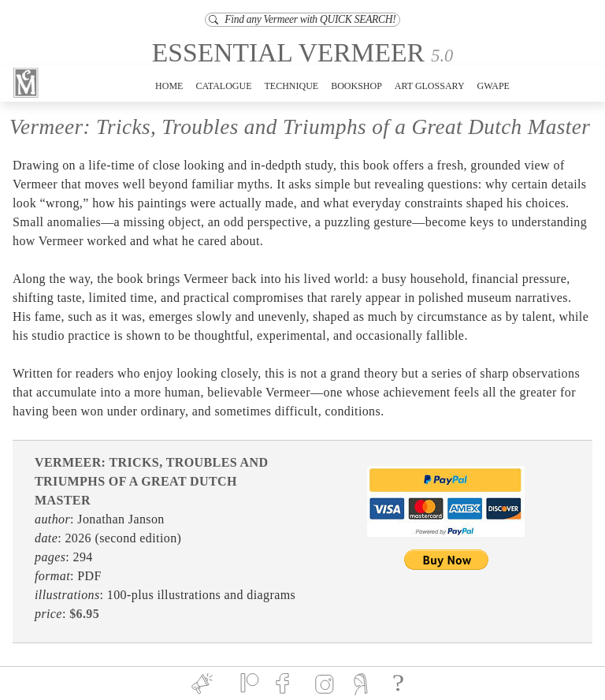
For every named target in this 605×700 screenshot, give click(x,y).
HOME (169, 86)
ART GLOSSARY (430, 86)
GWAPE (494, 86)
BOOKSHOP (356, 86)
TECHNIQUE (291, 86)
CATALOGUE (223, 86)
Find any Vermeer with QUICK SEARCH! (302, 19)
